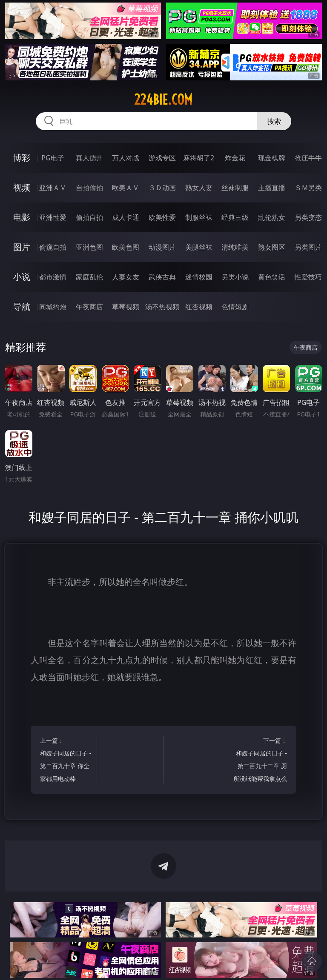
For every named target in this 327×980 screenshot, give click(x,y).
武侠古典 (162, 277)
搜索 (274, 121)
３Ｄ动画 (162, 188)
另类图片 (308, 247)
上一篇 (67, 761)
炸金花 (235, 158)
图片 (22, 247)
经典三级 (235, 217)
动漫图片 (162, 247)
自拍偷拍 (89, 188)
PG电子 (53, 158)
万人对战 (126, 158)
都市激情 (53, 277)
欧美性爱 (162, 217)
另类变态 (308, 217)
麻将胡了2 (199, 158)
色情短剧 (235, 307)
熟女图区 (272, 247)
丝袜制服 (235, 188)
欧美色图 (126, 247)
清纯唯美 (235, 247)
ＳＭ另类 (308, 188)
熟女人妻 (199, 188)
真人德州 (89, 158)
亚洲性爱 (53, 217)
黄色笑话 (272, 277)
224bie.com (163, 100)
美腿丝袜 (199, 247)
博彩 (22, 158)
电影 (22, 217)
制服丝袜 (199, 217)
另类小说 (235, 277)
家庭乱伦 (89, 277)
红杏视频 (199, 307)
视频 (22, 187)
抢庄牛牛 (308, 158)
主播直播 (272, 188)
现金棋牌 (272, 158)
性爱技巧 (308, 277)
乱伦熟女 (272, 217)
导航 (22, 306)
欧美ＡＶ (126, 188)
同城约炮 (53, 307)
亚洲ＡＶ (53, 188)
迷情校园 (199, 277)
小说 (22, 277)
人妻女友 (126, 277)
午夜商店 (89, 307)
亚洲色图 (89, 247)
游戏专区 (162, 158)
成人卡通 (126, 217)
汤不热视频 (162, 307)
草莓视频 (126, 307)
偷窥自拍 (53, 247)
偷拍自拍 (89, 217)
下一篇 (260, 761)
